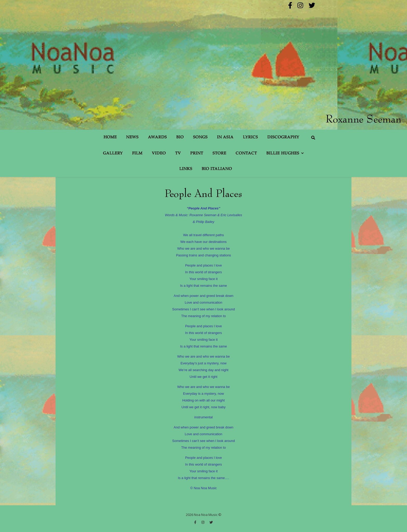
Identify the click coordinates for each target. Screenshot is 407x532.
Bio (180, 137)
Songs (200, 137)
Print (197, 154)
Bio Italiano (217, 169)
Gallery (113, 154)
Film (137, 154)
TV (178, 154)
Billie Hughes (283, 154)
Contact (246, 154)
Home (110, 137)
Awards (157, 137)
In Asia (225, 137)
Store (219, 154)
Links (186, 169)
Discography (283, 137)
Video (159, 154)
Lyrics (250, 137)
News (132, 137)
